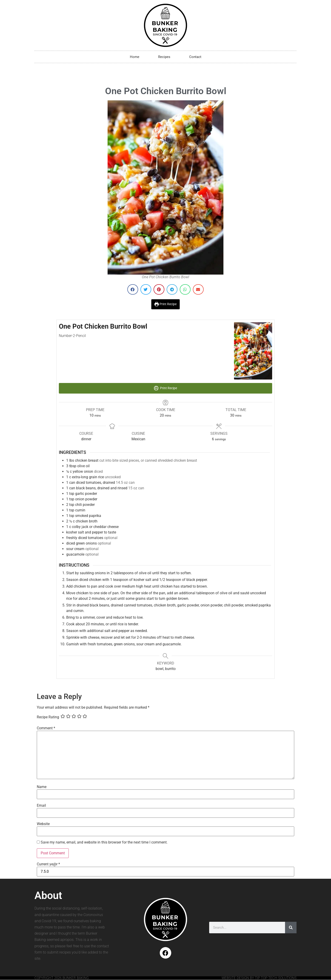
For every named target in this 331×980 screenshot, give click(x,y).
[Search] (291, 928)
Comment (46, 728)
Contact (195, 57)
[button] (133, 289)
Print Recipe (165, 304)
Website (43, 824)
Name (42, 787)
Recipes (164, 57)
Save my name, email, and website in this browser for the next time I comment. (104, 842)
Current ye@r (48, 864)
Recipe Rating (48, 717)
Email (41, 806)
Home (135, 57)
